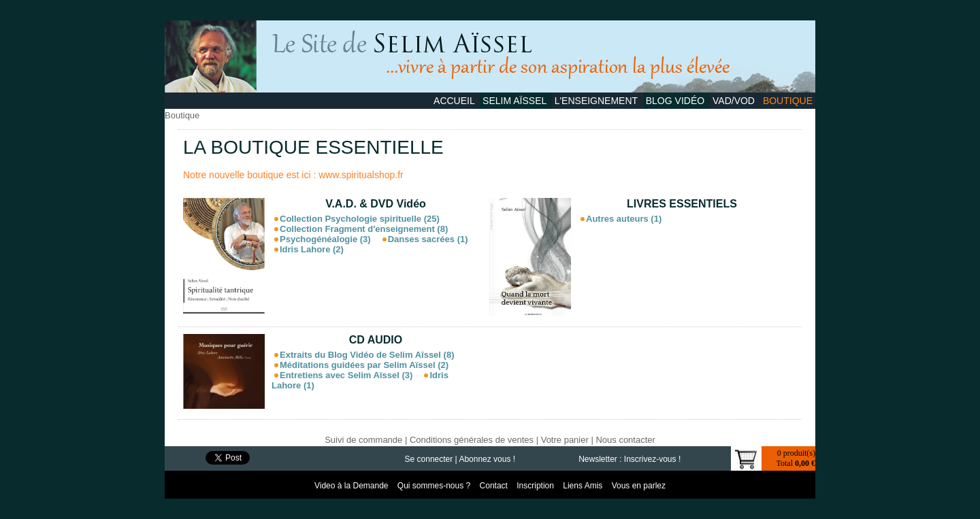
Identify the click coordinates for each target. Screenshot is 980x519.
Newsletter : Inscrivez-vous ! (630, 459)
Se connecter (429, 459)
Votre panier (565, 440)
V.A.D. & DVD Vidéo (376, 204)
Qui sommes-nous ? (435, 486)
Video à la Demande (353, 486)
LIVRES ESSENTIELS (682, 204)
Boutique (788, 101)
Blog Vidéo (676, 101)
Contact (495, 486)
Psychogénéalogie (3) (325, 239)
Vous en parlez (639, 486)
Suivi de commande (363, 440)
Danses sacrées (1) (428, 239)
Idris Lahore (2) (312, 249)
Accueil (455, 101)
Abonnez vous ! (487, 459)
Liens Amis (584, 486)
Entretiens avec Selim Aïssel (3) (346, 375)
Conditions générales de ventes (472, 440)
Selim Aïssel (516, 101)
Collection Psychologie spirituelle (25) (360, 219)
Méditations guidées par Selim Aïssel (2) (364, 365)
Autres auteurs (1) (624, 219)
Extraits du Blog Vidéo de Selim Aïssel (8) (367, 355)
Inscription (536, 486)
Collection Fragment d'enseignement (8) (364, 229)
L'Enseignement (598, 101)
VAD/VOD (735, 101)
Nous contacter (625, 440)
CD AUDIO (376, 340)
